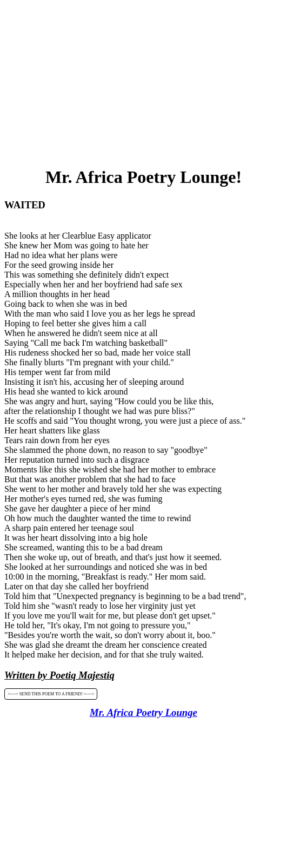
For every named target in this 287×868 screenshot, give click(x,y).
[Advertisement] (146, 80)
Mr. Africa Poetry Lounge (143, 712)
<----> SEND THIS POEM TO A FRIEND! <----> (51, 694)
